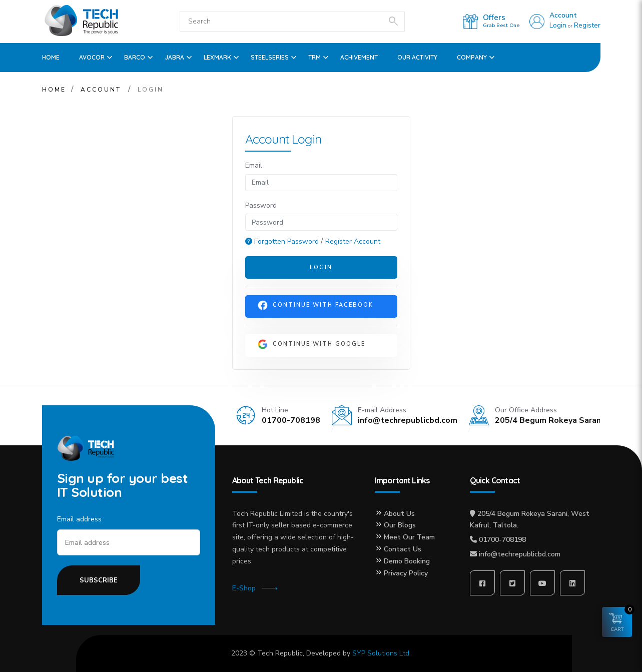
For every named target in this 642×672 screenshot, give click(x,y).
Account (563, 15)
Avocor (92, 57)
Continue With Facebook (315, 305)
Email (254, 165)
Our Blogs (400, 525)
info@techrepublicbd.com (520, 554)
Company (472, 57)
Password (261, 205)
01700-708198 (502, 540)
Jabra (174, 57)
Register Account (353, 241)
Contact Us (403, 549)
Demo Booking (407, 561)
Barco (135, 57)
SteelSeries (270, 57)
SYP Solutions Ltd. (382, 653)
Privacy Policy (406, 573)
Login (558, 25)
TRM (314, 57)
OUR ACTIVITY (417, 57)
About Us (399, 514)
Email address (79, 519)
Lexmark (217, 57)
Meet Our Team (409, 537)
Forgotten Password (283, 241)
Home (51, 57)
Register (587, 25)
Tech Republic (280, 653)
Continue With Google (311, 344)
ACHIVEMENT (359, 57)
